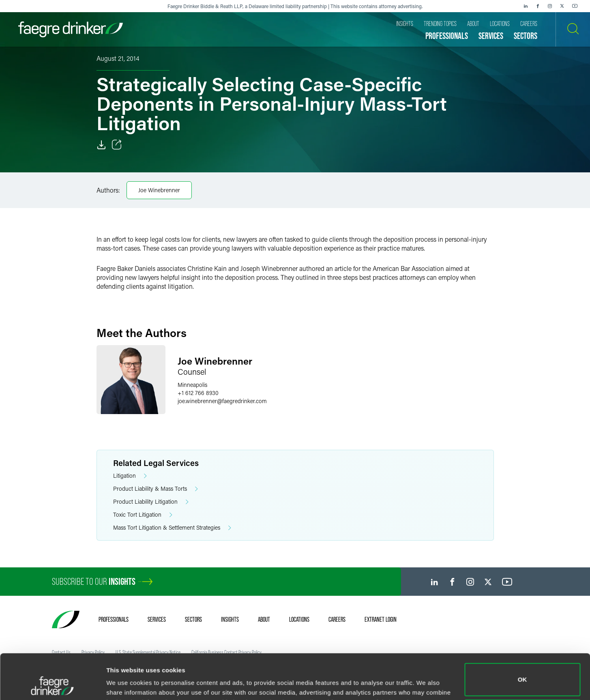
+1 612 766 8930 (198, 393)
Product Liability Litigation (151, 502)
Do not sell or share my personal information (522, 673)
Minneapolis (192, 385)
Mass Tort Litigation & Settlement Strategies (172, 528)
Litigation (130, 476)
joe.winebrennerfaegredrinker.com (222, 401)
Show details (125, 682)
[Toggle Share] (117, 145)
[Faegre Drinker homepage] (71, 29)
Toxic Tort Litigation (143, 515)
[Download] (101, 145)
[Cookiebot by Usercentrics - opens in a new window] (53, 684)
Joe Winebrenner (159, 190)
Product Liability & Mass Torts (156, 489)
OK (522, 637)
